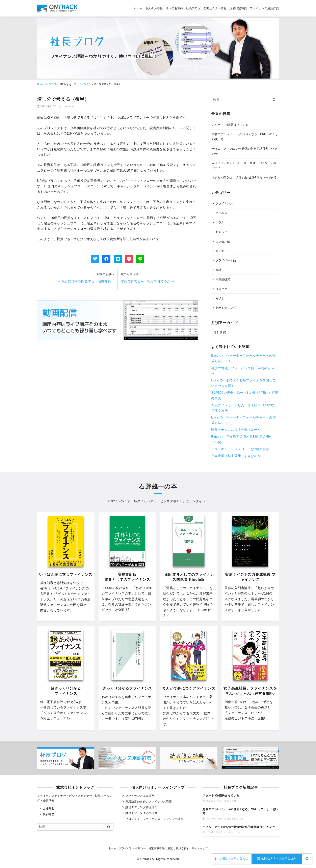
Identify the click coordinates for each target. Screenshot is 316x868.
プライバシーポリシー (132, 848)
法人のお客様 (174, 8)
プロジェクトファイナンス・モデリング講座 (154, 819)
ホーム (138, 8)
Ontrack (146, 859)
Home (41, 84)
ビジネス (221, 213)
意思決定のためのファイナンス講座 (149, 802)
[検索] (245, 100)
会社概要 (49, 808)
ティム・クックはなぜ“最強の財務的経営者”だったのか (239, 827)
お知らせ (221, 232)
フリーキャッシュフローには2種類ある (240, 449)
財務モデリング (226, 308)
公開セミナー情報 (215, 8)
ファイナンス (82, 84)
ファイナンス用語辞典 (264, 8)
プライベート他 (226, 260)
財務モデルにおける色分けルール (236, 430)
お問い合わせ (231, 858)
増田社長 (221, 289)
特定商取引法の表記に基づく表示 (169, 848)
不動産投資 (223, 279)
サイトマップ (200, 848)
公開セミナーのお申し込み (277, 858)
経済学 (220, 298)
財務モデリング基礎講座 (141, 807)
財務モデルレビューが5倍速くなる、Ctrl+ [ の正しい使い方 (240, 811)
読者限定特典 (238, 8)
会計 (219, 270)
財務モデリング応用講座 (141, 813)
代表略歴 (49, 814)
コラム (220, 222)
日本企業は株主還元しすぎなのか (236, 456)
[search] (274, 100)
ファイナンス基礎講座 (140, 796)
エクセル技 (223, 241)
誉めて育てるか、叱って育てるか (148, 281)
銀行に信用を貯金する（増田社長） (86, 281)
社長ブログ (193, 8)
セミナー (221, 251)
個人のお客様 (154, 8)
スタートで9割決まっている (230, 125)
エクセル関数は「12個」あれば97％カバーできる (244, 177)
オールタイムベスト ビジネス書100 (155, 501)
